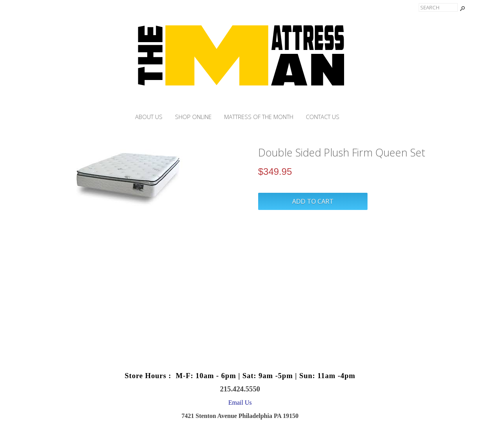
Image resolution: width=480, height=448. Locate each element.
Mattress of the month (259, 117)
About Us (149, 117)
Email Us (240, 403)
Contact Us (323, 117)
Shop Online (193, 117)
